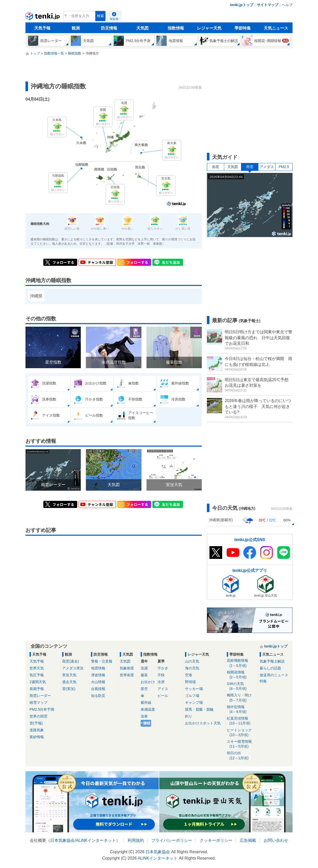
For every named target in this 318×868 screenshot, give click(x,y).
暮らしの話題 (270, 668)
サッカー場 (194, 689)
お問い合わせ (276, 840)
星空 (144, 689)
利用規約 (136, 840)
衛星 (216, 167)
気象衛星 (127, 668)
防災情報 (109, 28)
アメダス (267, 167)
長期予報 (37, 689)
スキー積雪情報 (241, 744)
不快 (161, 675)
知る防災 (98, 696)
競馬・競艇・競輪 (199, 709)
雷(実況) (69, 689)
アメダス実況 (73, 668)
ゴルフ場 (192, 696)
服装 (144, 675)
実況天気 (69, 675)
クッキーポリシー (216, 840)
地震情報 (98, 668)
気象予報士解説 (272, 661)
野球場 (190, 682)
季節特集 (243, 28)
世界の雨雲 (38, 716)
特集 (263, 681)
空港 (189, 675)
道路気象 (37, 730)
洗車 (144, 716)
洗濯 (144, 668)
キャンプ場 (194, 702)
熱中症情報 (241, 709)
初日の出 (241, 756)
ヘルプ (287, 5)
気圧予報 (37, 675)
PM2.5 (284, 167)
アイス (163, 689)
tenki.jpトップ (242, 5)
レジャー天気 (209, 28)
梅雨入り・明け (241, 698)
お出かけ (148, 682)
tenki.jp (43, 17)
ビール (163, 696)
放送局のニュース (274, 675)
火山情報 (98, 682)
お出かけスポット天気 (203, 723)
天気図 (142, 28)
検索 (100, 16)
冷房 (161, 682)
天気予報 (42, 28)
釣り (189, 716)
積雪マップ (38, 702)
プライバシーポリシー (172, 840)
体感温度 (148, 709)
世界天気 (37, 668)
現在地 (114, 19)
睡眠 (147, 723)
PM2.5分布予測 (42, 709)
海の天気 (192, 668)
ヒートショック (241, 733)
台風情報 (98, 689)
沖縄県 (36, 296)
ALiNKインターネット (96, 840)
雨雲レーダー (40, 696)
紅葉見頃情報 (241, 721)
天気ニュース (276, 28)
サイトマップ (268, 5)
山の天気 (192, 661)
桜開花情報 (241, 675)
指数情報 (176, 28)
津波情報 (98, 675)
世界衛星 (127, 675)
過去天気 (69, 682)
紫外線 (146, 702)
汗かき (163, 668)
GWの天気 (241, 686)
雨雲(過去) (70, 661)
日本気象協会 (62, 840)
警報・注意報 (102, 661)
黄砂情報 (37, 737)
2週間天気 (38, 682)
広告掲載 (248, 840)
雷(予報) (36, 723)
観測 (76, 28)
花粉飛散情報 (241, 663)
